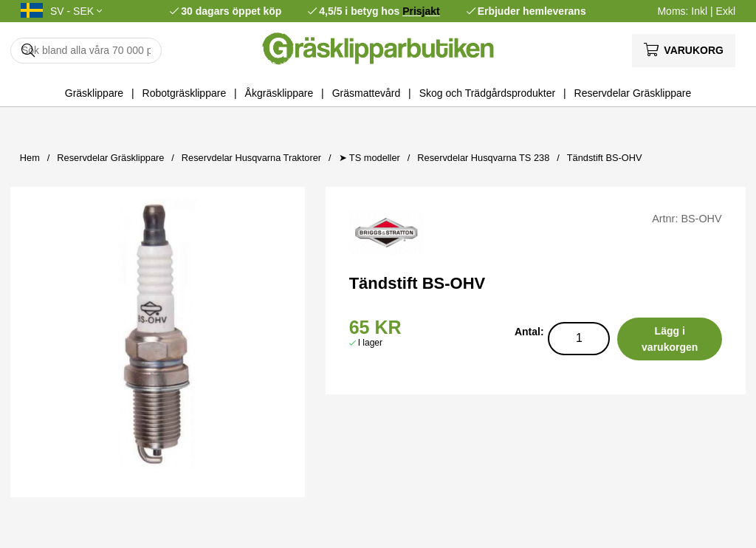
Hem (30, 158)
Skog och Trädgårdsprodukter (487, 93)
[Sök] (86, 51)
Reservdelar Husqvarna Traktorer (251, 158)
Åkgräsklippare (279, 93)
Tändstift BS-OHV (605, 158)
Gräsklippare (94, 93)
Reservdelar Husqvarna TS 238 (483, 158)
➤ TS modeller (370, 158)
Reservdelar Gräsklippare (633, 93)
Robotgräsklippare (185, 93)
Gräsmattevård (367, 93)
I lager (370, 343)
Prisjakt (421, 11)
